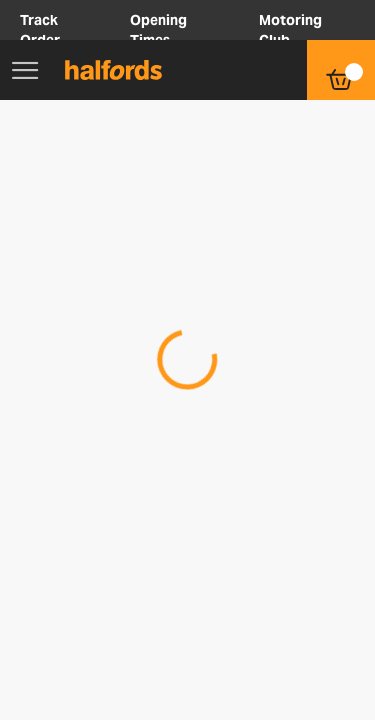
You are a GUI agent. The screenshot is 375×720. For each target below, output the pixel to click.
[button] (241, 70)
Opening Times (158, 30)
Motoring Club (290, 30)
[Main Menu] (25, 70)
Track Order (40, 30)
